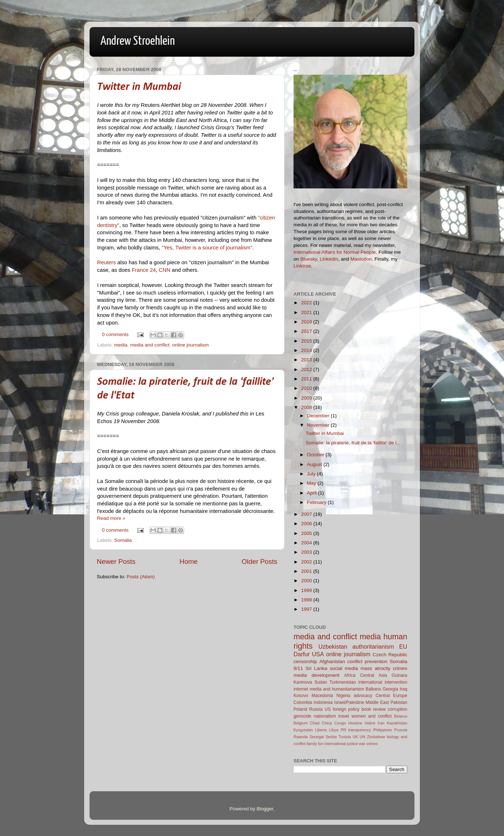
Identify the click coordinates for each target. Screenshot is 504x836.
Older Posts (259, 561)
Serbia (331, 737)
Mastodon (361, 259)
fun (321, 744)
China (327, 723)
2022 (307, 303)
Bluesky (309, 259)
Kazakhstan (397, 723)
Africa (350, 675)
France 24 (144, 270)
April (312, 493)
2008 (307, 407)
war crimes (368, 744)
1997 (307, 609)
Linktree (302, 266)
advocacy (363, 696)
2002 (307, 562)
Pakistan (399, 702)
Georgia (390, 689)
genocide (302, 716)
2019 (307, 322)
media (121, 345)
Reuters (107, 262)
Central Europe (391, 696)
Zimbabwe (376, 737)
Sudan (321, 682)
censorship (305, 661)
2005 (307, 533)
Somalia (123, 540)
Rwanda (301, 737)
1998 (307, 600)
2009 (307, 398)
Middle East (377, 702)
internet (301, 689)
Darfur (302, 654)
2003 (307, 552)
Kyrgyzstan (303, 730)
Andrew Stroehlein (138, 41)
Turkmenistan (343, 682)
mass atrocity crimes (384, 668)
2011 (307, 379)
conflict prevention (367, 661)
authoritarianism (373, 646)
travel (344, 716)
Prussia (401, 730)
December (319, 416)
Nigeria (343, 696)
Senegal (317, 737)
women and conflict (372, 716)
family (312, 744)
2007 (307, 514)
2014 (307, 350)
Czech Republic (390, 655)
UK (355, 737)
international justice (341, 744)
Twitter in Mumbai (139, 87)
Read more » (111, 518)
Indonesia (323, 702)
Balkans (373, 689)
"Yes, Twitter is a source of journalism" (207, 248)
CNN (165, 270)
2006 (307, 524)
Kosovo (301, 696)
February (317, 502)
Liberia (321, 730)
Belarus (401, 716)
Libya (334, 730)
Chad (315, 723)
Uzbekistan (333, 646)
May (312, 483)
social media (344, 668)
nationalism (325, 716)
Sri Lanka (316, 668)
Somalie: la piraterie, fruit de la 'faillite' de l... (353, 443)
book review (373, 709)
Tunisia (345, 737)
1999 (307, 590)
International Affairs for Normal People (335, 252)
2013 (307, 360)
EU (403, 646)
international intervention (383, 682)
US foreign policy (342, 709)
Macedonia (322, 696)
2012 (307, 369)
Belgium (301, 723)
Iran (381, 723)
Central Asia (373, 675)
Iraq (403, 689)
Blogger (265, 809)
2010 (307, 388)
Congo (340, 723)
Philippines (383, 730)
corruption (397, 709)
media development (316, 675)
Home (188, 561)
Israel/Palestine (349, 702)
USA (318, 654)
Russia (316, 709)
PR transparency (356, 730)
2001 (307, 571)
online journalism (190, 345)
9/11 (298, 668)
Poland (300, 709)
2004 (307, 543)
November (319, 425)
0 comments (116, 334)
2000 (307, 581)
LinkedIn (329, 259)
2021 (307, 312)
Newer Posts (116, 561)
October (316, 455)
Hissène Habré (362, 723)
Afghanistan (332, 661)
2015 (307, 341)
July (312, 474)
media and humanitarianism (337, 689)
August (315, 464)
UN (362, 737)
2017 (307, 331)
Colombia (303, 702)
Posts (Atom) (141, 577)
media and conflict (150, 345)
